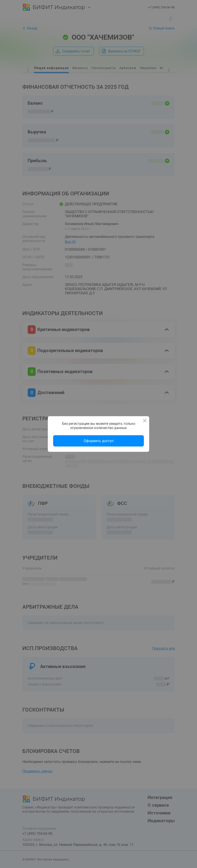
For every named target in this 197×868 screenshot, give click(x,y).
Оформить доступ (99, 441)
